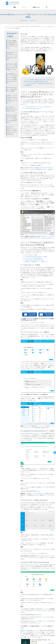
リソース (24, 7)
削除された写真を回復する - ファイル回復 (31, 630)
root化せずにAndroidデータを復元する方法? (12, 109)
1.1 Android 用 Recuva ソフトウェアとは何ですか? (38, 107)
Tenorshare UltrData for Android (29, 565)
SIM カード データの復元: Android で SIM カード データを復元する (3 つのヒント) (13, 99)
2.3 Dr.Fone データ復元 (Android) (33, 258)
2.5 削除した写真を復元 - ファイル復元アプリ (36, 262)
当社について (36, 7)
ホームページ (8, 27)
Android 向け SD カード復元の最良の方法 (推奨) (12, 89)
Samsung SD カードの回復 (41, 494)
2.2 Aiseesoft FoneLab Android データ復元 (36, 257)
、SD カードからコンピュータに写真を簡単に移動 (37, 427)
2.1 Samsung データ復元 (31, 255)
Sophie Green (24, 20)
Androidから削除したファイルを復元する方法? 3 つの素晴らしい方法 (13, 67)
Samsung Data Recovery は (28, 267)
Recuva (22, 116)
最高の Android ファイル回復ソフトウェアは (38, 621)
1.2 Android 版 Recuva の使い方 (33, 109)
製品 (15, 7)
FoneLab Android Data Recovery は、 (31, 433)
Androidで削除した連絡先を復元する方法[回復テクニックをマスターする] (13, 44)
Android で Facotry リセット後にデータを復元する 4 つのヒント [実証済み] (12, 130)
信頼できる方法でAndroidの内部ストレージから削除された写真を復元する (12, 119)
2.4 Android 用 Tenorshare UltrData (34, 260)
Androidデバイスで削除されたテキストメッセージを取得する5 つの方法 (12, 56)
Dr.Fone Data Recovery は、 (28, 503)
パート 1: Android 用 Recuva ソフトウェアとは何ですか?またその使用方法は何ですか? (38, 81)
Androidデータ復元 (24, 27)
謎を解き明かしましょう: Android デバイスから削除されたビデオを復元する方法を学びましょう (13, 78)
